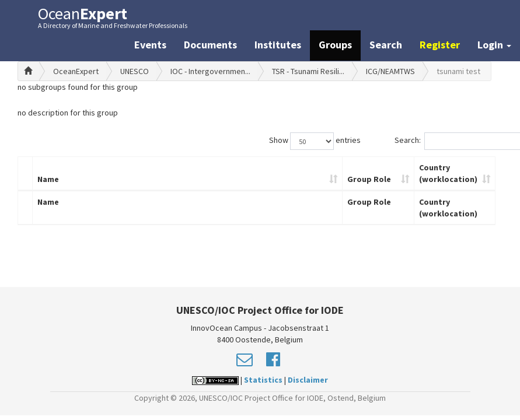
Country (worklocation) (448, 173)
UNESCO (135, 71)
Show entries (315, 141)
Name (48, 179)
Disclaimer (308, 380)
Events (150, 45)
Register (440, 45)
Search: (449, 141)
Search (386, 45)
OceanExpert (76, 71)
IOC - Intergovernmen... (210, 71)
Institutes (278, 45)
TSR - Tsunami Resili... (308, 71)
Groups (335, 45)
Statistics (263, 380)
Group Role (369, 179)
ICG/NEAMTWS (390, 71)
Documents (210, 45)
